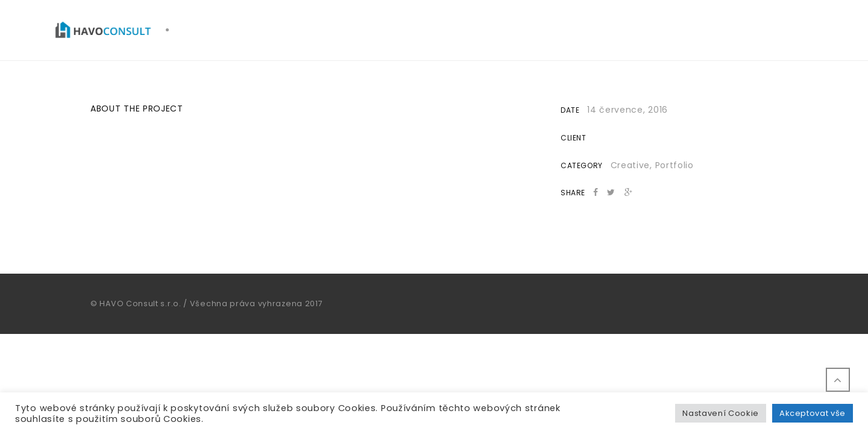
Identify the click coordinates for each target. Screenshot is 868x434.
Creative (631, 165)
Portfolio (675, 165)
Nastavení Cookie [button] (720, 413)
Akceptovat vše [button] (813, 413)
